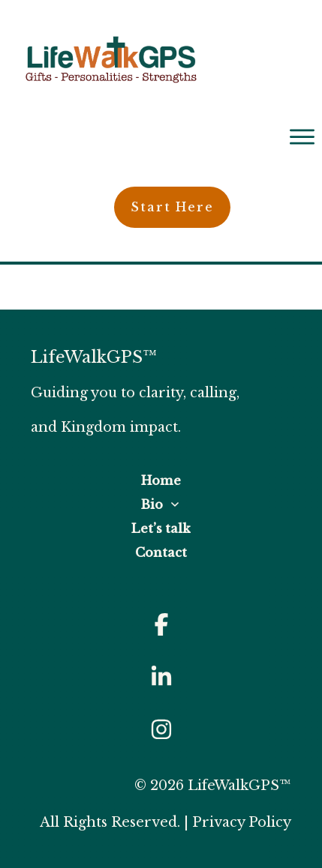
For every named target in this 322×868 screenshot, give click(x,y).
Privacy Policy (242, 822)
